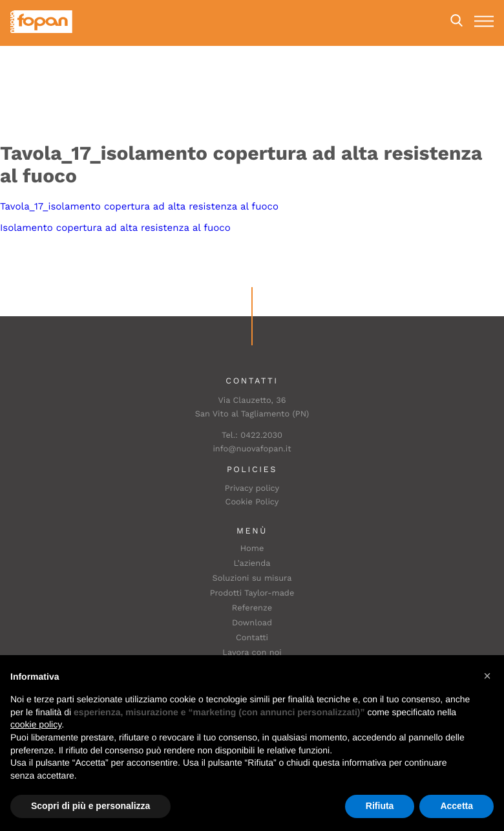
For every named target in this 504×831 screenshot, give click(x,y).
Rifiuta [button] (380, 806)
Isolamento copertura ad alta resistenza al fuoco (115, 228)
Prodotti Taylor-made (252, 593)
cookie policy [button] (36, 724)
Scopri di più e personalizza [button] (90, 806)
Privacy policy (252, 489)
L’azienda (252, 564)
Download (252, 623)
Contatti (252, 638)
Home (252, 549)
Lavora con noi (252, 653)
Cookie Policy (252, 502)
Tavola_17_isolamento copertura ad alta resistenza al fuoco (139, 206)
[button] (487, 676)
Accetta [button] (457, 806)
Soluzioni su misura (252, 578)
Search (457, 21)
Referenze (252, 608)
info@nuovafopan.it (252, 449)
